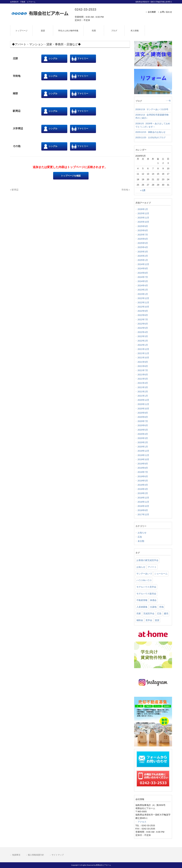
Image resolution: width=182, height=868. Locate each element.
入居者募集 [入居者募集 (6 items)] (142, 607)
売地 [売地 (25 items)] (161, 607)
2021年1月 (143, 396)
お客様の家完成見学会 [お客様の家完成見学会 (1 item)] (147, 560)
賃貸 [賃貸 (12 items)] (157, 620)
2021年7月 (143, 370)
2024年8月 (143, 273)
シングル (50, 59)
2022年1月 (143, 345)
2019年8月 (143, 468)
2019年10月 (143, 459)
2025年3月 (143, 252)
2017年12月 (143, 514)
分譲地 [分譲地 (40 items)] (153, 607)
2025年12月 (143, 213)
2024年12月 (143, 264)
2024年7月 (143, 277)
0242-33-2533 (85, 9)
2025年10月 (143, 222)
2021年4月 (143, 383)
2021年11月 (143, 353)
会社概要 (152, 12)
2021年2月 (143, 392)
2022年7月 (143, 320)
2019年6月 (143, 476)
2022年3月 (143, 336)
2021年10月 (143, 358)
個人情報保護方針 (36, 855)
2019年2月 (143, 493)
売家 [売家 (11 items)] (139, 613)
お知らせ (142, 533)
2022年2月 (143, 341)
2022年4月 (143, 332)
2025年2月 (143, 256)
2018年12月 (143, 498)
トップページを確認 (71, 176)
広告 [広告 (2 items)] (159, 613)
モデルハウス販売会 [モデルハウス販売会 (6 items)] (146, 594)
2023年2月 (143, 290)
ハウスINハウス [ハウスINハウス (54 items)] (144, 580)
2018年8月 (143, 510)
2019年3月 (143, 489)
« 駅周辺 (14, 190)
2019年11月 (143, 455)
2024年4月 (143, 285)
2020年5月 (143, 430)
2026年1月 (143, 209)
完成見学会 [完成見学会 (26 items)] (149, 613)
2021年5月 (143, 379)
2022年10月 (143, 307)
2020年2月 (143, 442)
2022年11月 (143, 302)
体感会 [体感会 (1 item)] (153, 600)
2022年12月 (143, 298)
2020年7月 (143, 421)
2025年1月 (143, 260)
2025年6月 (143, 239)
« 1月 (143, 190)
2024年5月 (143, 281)
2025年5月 (143, 243)
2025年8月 (143, 230)
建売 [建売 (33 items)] (166, 613)
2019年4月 (143, 485)
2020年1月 (143, 447)
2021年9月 (143, 362)
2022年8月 (143, 315)
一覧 (169, 101)
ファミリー (80, 59)
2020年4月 (143, 434)
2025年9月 (143, 226)
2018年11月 (143, 502)
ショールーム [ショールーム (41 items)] (161, 574)
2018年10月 (143, 506)
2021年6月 (143, 375)
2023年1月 (143, 294)
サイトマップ (58, 855)
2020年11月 (143, 404)
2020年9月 (143, 413)
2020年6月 (143, 425)
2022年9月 (143, 311)
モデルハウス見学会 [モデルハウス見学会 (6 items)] (146, 587)
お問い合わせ (166, 12)
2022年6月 (143, 324)
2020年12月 (143, 400)
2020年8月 (143, 417)
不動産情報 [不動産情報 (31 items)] (142, 600)
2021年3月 (143, 387)
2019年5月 (143, 481)
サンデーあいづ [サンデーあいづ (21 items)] (144, 574)
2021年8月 (143, 366)
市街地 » (126, 190)
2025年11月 (143, 218)
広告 (140, 537)
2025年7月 (143, 235)
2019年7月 (143, 472)
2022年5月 (143, 328)
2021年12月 (143, 349)
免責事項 (16, 855)
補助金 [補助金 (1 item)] (140, 620)
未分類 (141, 541)
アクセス (142, 822)
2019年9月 (143, 464)
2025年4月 (143, 247)
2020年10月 (143, 409)
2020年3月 (143, 438)
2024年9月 (143, 268)
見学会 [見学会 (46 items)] (149, 620)
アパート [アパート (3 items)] (152, 567)
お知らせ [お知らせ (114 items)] (141, 567)
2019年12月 (143, 451)
